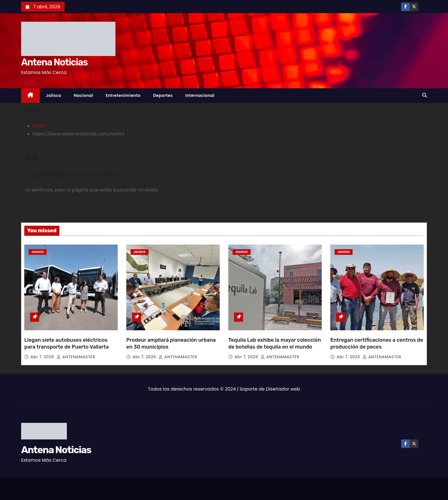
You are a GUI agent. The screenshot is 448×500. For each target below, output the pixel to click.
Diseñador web (283, 389)
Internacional (200, 95)
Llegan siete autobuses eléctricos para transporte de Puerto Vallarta (67, 343)
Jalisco (54, 95)
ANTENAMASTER (76, 357)
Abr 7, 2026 (43, 357)
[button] (425, 95)
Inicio (39, 126)
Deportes (163, 95)
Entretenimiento (123, 95)
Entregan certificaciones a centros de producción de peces (377, 343)
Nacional (83, 95)
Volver (44, 206)
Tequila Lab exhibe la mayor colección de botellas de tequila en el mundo (275, 343)
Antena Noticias (54, 62)
